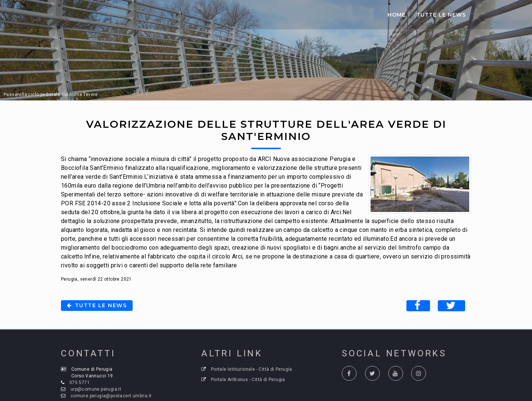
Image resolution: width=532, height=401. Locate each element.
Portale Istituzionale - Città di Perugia (252, 369)
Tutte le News (441, 15)
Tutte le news (97, 305)
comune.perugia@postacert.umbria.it (111, 396)
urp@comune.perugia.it (96, 389)
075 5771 (80, 383)
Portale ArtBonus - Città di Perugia (248, 380)
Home (397, 15)
